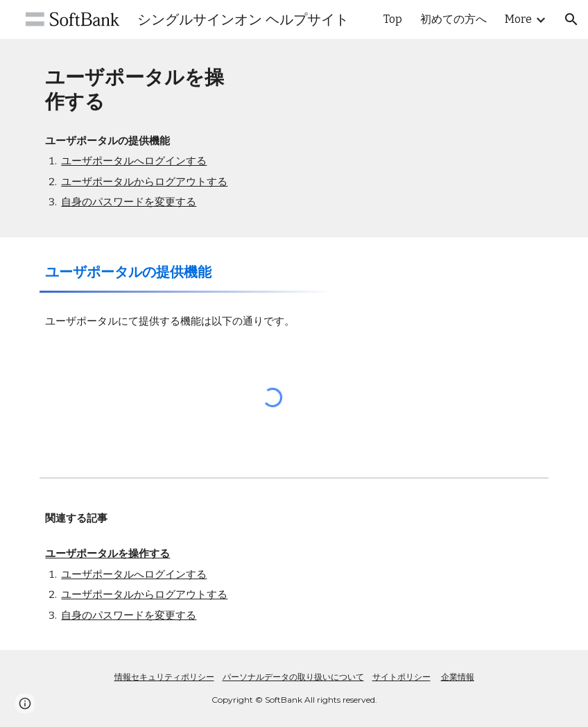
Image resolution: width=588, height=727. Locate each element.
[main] (142, 89)
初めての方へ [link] (453, 19)
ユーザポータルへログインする (134, 161)
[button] (571, 19)
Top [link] (393, 19)
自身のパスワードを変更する (129, 202)
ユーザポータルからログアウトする (144, 182)
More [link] (518, 19)
